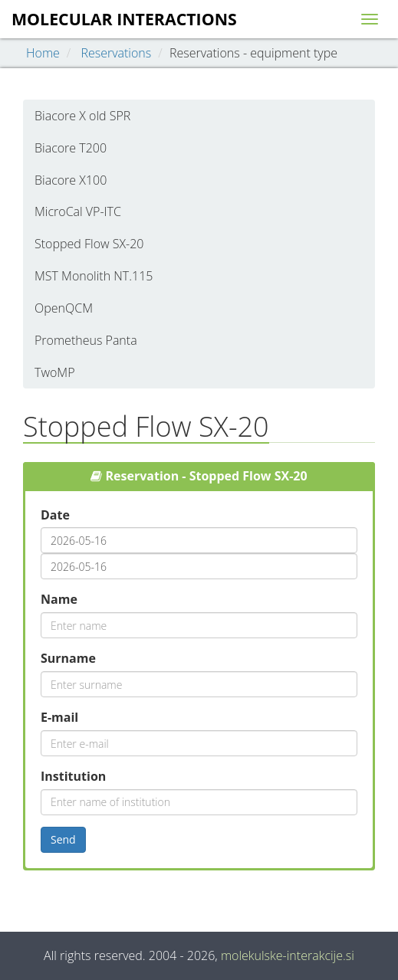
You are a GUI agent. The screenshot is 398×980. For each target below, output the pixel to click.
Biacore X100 (71, 180)
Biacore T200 (71, 148)
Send (63, 839)
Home (43, 53)
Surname (68, 658)
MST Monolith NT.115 (94, 276)
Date (55, 515)
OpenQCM (64, 308)
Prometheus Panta (86, 340)
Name (59, 599)
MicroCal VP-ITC (78, 211)
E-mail (59, 717)
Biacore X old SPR (82, 116)
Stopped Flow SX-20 (89, 244)
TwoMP (55, 372)
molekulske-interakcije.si (288, 955)
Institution (73, 776)
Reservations (116, 53)
